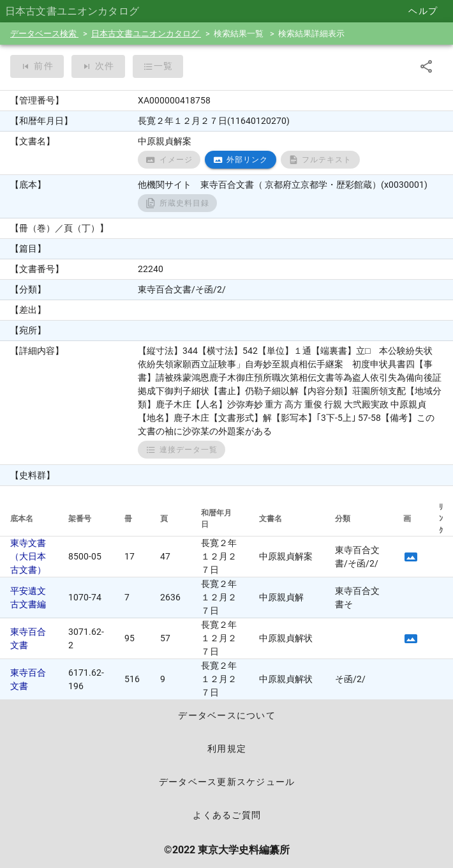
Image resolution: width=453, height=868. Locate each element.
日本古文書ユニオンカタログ (146, 34)
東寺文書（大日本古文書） (28, 556)
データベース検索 (44, 34)
